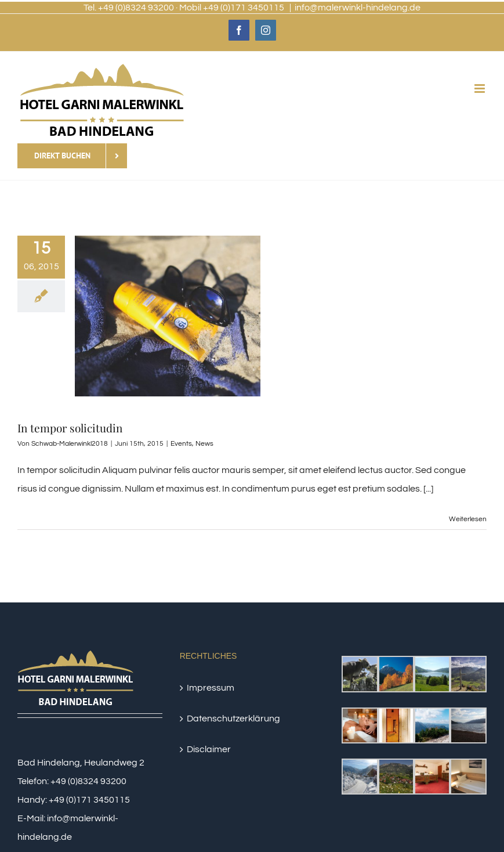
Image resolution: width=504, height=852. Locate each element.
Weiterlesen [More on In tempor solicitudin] (468, 519)
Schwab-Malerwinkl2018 (70, 444)
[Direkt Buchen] (72, 156)
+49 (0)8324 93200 (88, 781)
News (204, 444)
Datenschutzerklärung (233, 719)
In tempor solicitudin (70, 428)
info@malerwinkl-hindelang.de (358, 8)
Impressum (211, 688)
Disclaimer (209, 749)
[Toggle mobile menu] (481, 89)
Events (181, 444)
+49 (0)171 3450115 (89, 800)
